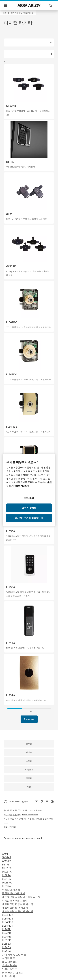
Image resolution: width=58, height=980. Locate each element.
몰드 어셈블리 (10, 962)
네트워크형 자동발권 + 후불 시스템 (21, 897)
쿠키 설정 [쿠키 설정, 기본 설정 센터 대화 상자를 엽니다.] (29, 498)
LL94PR (6, 929)
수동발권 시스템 (11, 890)
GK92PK (7, 861)
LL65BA (6, 944)
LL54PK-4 (8, 926)
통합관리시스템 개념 (13, 893)
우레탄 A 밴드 (10, 969)
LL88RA (6, 875)
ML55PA (7, 872)
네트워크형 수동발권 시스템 (17, 911)
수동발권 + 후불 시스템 (15, 901)
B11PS (6, 865)
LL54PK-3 (8, 922)
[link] (6, 13)
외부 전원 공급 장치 (13, 973)
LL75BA (6, 951)
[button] (22, 13)
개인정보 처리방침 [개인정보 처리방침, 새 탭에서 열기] (20, 486)
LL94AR (6, 937)
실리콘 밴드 (9, 958)
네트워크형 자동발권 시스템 (17, 904)
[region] (29, 490)
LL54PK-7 (8, 915)
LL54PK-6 (8, 919)
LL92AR (6, 933)
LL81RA (6, 879)
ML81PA (7, 868)
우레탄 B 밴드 (10, 965)
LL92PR (6, 940)
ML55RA (7, 883)
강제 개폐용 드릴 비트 (14, 955)
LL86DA (6, 947)
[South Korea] (16, 801)
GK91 (5, 854)
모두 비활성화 (29, 508)
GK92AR (7, 857)
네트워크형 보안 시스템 (15, 908)
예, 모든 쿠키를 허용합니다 (29, 518)
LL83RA (6, 886)
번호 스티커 (9, 976)
